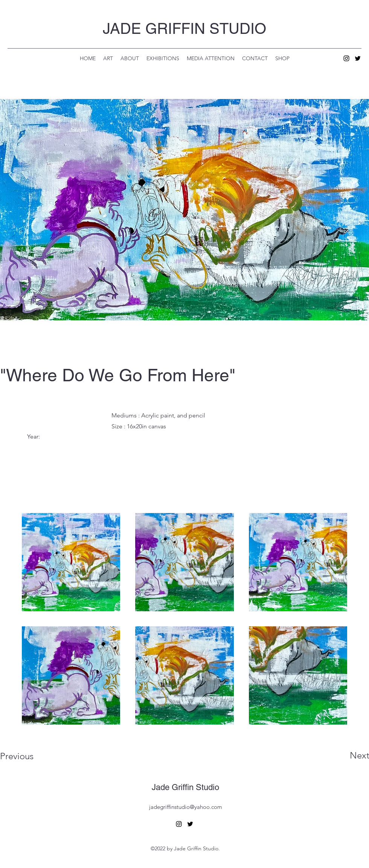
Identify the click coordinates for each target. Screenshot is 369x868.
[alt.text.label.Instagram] (346, 58)
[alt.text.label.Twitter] (358, 58)
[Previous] (27, 756)
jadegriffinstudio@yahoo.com (186, 807)
